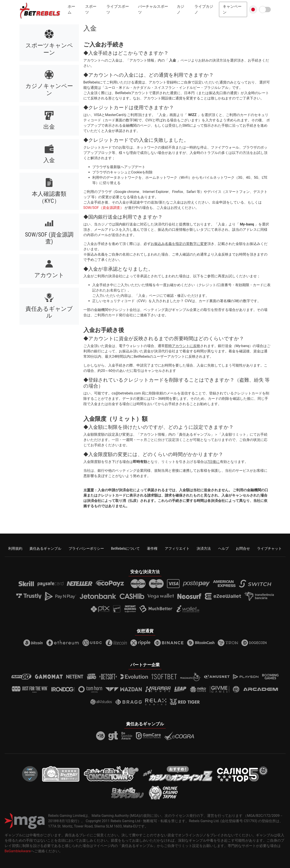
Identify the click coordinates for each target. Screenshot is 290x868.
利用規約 (15, 549)
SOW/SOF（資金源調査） (104, 208)
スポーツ (91, 9)
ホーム (71, 9)
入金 (49, 160)
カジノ (181, 9)
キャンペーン (232, 9)
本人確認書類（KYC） (49, 197)
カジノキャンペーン (49, 89)
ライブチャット (269, 549)
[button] (253, 10)
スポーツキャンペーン (49, 49)
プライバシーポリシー (86, 549)
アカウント (49, 275)
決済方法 (204, 549)
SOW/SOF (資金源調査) (49, 238)
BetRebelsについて (125, 549)
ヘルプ (223, 549)
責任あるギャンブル (49, 312)
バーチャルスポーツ (153, 9)
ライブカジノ (204, 9)
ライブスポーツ (118, 9)
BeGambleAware (18, 851)
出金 (49, 127)
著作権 (152, 549)
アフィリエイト (177, 549)
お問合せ (243, 549)
